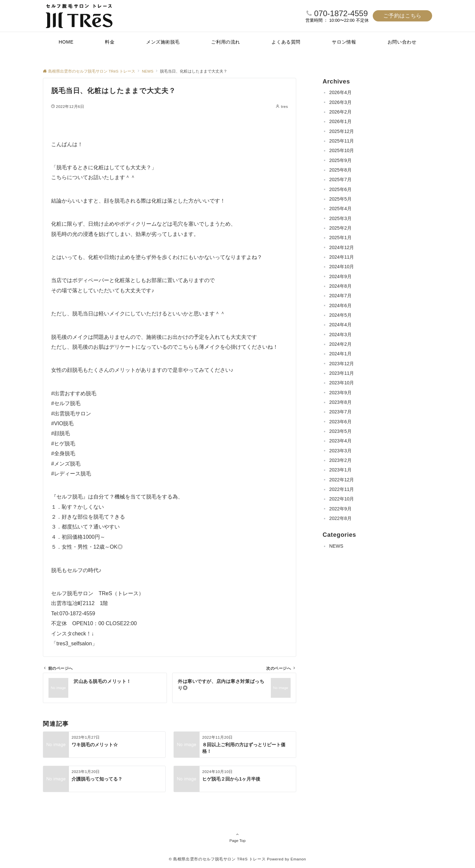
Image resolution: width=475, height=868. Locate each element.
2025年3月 (340, 218)
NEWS (336, 546)
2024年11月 (342, 257)
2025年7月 (340, 179)
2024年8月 (340, 286)
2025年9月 (340, 160)
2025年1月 (340, 238)
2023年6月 (340, 422)
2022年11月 (342, 489)
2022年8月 (340, 518)
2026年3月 (340, 102)
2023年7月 (340, 412)
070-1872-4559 (341, 13)
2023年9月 (340, 393)
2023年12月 (342, 364)
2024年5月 (340, 315)
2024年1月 (340, 354)
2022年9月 (340, 509)
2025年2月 (340, 228)
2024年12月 (342, 247)
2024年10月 (342, 267)
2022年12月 (342, 480)
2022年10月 (342, 499)
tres (285, 106)
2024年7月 (340, 296)
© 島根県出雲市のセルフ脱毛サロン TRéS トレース (217, 859)
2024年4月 (340, 325)
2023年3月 (340, 451)
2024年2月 (340, 344)
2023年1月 (340, 470)
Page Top (237, 837)
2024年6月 (340, 305)
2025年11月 (342, 141)
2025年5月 (340, 199)
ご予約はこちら (402, 16)
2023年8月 (340, 402)
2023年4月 (340, 441)
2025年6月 (340, 189)
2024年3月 (340, 335)
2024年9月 (340, 276)
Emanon (298, 859)
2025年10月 (342, 150)
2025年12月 (342, 131)
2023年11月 (342, 373)
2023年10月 (342, 383)
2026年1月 (340, 121)
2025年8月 (340, 170)
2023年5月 (340, 431)
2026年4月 (340, 92)
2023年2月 (340, 460)
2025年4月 (340, 209)
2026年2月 (340, 112)
